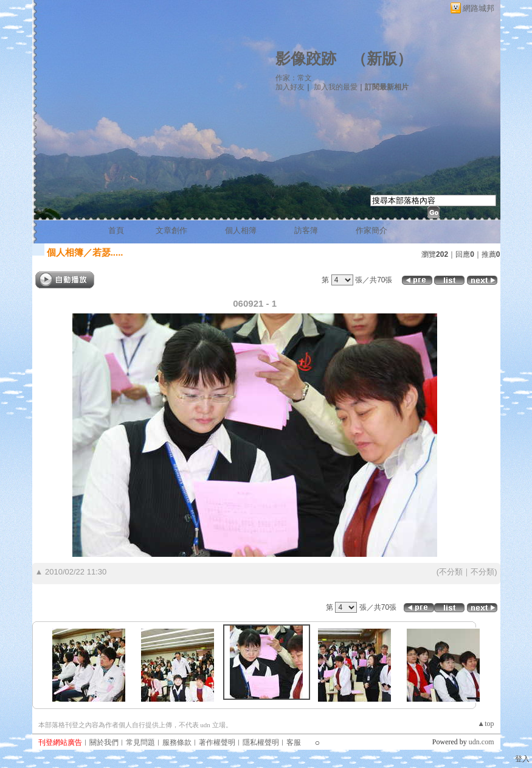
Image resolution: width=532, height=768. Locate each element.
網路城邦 (478, 8)
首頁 (116, 230)
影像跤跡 (306, 59)
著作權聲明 (217, 742)
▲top (485, 724)
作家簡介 (371, 230)
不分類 (451, 572)
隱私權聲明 (261, 742)
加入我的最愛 (336, 87)
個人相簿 (241, 230)
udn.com (482, 742)
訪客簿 (306, 230)
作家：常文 (294, 78)
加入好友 (290, 87)
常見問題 (140, 742)
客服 (294, 742)
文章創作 (171, 230)
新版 (382, 59)
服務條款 (177, 742)
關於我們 (104, 742)
